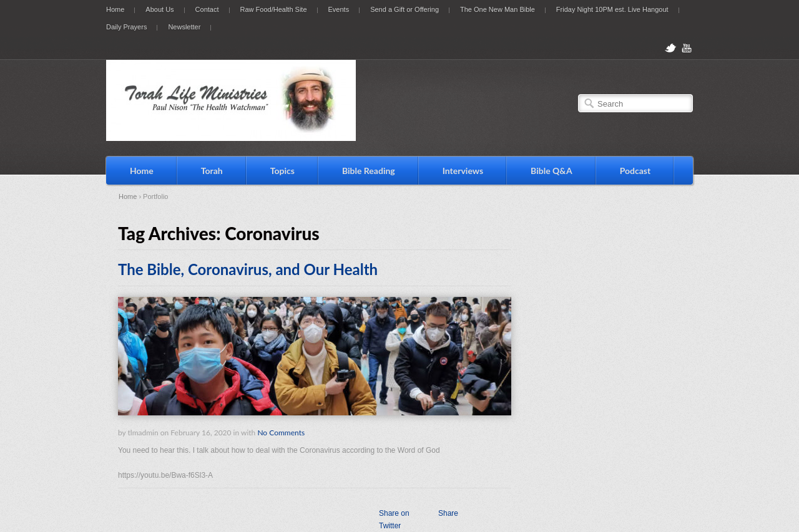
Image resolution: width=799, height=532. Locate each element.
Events (339, 9)
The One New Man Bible (498, 9)
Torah (212, 171)
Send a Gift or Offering (404, 9)
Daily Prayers (126, 27)
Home (115, 9)
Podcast (635, 171)
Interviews (463, 171)
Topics (282, 171)
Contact (207, 9)
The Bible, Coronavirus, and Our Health (248, 269)
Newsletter (184, 27)
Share (448, 513)
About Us (159, 9)
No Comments (281, 433)
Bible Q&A (551, 171)
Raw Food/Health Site (274, 9)
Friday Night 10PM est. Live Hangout (612, 9)
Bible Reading (369, 171)
